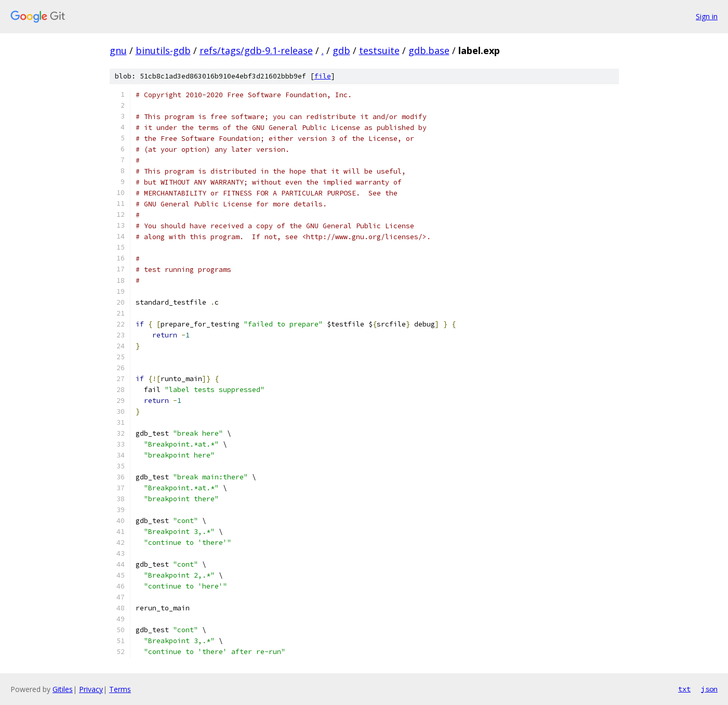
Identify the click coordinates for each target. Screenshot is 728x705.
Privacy (91, 689)
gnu (118, 50)
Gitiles (63, 689)
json (709, 689)
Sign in (707, 16)
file (323, 76)
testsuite (379, 50)
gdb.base (429, 50)
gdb (341, 50)
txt (684, 689)
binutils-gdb (163, 50)
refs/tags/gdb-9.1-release (256, 50)
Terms (120, 689)
